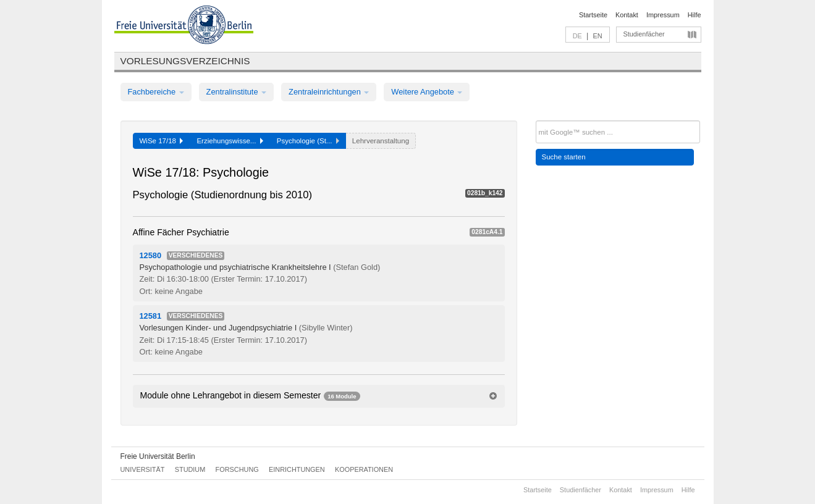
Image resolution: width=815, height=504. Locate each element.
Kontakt (627, 15)
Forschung (237, 469)
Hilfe (695, 15)
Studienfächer (644, 34)
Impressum (663, 15)
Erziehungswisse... (230, 141)
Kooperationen (364, 469)
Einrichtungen (297, 469)
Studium (190, 469)
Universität (143, 469)
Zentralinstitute (237, 92)
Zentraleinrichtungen (329, 92)
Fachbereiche (156, 92)
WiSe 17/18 (162, 141)
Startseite (593, 15)
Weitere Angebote (427, 92)
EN (597, 36)
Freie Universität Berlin (158, 456)
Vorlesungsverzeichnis (185, 61)
